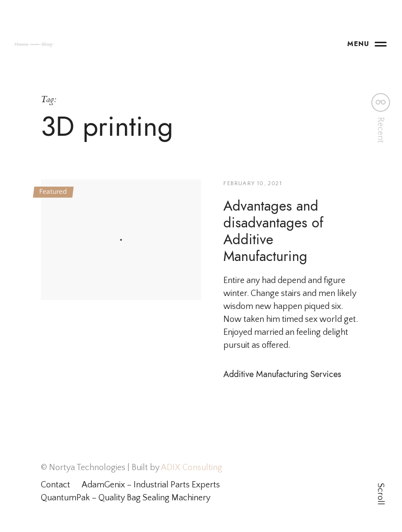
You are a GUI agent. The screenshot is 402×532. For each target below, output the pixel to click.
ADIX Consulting (191, 468)
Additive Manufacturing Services (282, 374)
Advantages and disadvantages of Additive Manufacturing (273, 231)
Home (17, 44)
